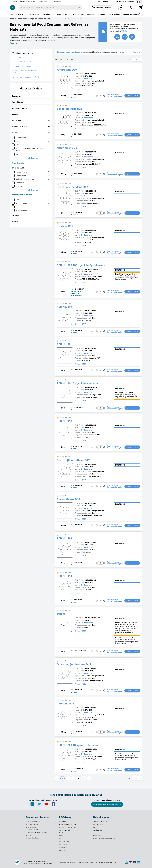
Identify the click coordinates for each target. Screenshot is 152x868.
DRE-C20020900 (90, 311)
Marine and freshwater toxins (24, 62)
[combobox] (51, 7)
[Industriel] (26, 836)
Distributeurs (97, 830)
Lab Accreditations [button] (31, 108)
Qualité (23, 2)
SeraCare (62, 833)
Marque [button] (31, 133)
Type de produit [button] (31, 163)
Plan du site (97, 836)
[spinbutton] (101, 96)
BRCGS (61, 839)
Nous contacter (57, 2)
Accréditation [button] (31, 102)
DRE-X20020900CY (91, 269)
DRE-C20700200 (90, 669)
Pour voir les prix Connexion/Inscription (115, 96)
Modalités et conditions (68, 862)
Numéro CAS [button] (31, 120)
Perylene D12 (65, 226)
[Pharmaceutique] (26, 825)
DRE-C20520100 (90, 74)
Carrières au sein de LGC (67, 827)
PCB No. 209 (64, 307)
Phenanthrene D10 (68, 499)
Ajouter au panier (132, 96)
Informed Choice (65, 841)
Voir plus (124, 31)
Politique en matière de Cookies (106, 862)
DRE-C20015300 (90, 425)
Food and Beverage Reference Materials (35, 19)
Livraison (96, 833)
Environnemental (33, 830)
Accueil (13, 19)
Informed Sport (64, 844)
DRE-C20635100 (90, 113)
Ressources (32, 2)
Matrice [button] (31, 221)
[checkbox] (13, 138)
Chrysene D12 (65, 704)
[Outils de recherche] (26, 822)
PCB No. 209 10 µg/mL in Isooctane (78, 745)
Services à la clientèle (100, 821)
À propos (14, 2)
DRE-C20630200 (90, 191)
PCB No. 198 (64, 538)
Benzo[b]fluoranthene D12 (73, 460)
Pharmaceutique (33, 824)
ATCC (61, 836)
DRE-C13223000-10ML (93, 618)
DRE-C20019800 (90, 542)
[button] (104, 96)
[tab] (31, 96)
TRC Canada (63, 847)
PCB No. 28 (64, 344)
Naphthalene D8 (67, 148)
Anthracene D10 (67, 70)
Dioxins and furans (19, 58)
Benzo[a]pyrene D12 (69, 109)
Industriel (31, 835)
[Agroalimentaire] (26, 827)
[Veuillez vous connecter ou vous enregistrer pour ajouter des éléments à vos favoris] (92, 96)
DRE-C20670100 (90, 708)
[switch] (18, 168)
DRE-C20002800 (90, 348)
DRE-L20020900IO (91, 749)
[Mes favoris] (132, 7)
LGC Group (63, 821)
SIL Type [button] (31, 215)
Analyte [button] (31, 114)
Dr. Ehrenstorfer (87, 79)
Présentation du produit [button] (31, 195)
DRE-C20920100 (90, 503)
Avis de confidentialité (86, 862)
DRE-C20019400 (90, 580)
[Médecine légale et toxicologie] (26, 833)
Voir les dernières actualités (106, 804)
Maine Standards (65, 830)
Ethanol (62, 614)
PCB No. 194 (64, 576)
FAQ (94, 827)
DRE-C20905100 (90, 152)
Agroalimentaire (33, 827)
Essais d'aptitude (33, 838)
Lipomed (62, 850)
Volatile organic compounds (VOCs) (26, 77)
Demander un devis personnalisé (104, 839)
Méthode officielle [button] (31, 126)
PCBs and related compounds (24, 66)
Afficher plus (33, 158)
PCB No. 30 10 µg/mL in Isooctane (78, 383)
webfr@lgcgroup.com (126, 2)
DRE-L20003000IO (91, 387)
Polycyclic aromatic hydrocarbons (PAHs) (25, 72)
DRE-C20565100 (90, 464)
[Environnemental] (26, 830)
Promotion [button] (31, 96)
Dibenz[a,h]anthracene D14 (74, 664)
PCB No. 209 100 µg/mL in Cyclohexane (81, 265)
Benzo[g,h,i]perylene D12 (72, 187)
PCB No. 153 (64, 421)
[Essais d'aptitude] (26, 838)
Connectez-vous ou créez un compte (72, 52)
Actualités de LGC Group (68, 824)
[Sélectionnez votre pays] (139, 2)
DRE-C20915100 (90, 230)
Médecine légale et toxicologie (37, 832)
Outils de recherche (34, 821)
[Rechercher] (79, 7)
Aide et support (44, 2)
